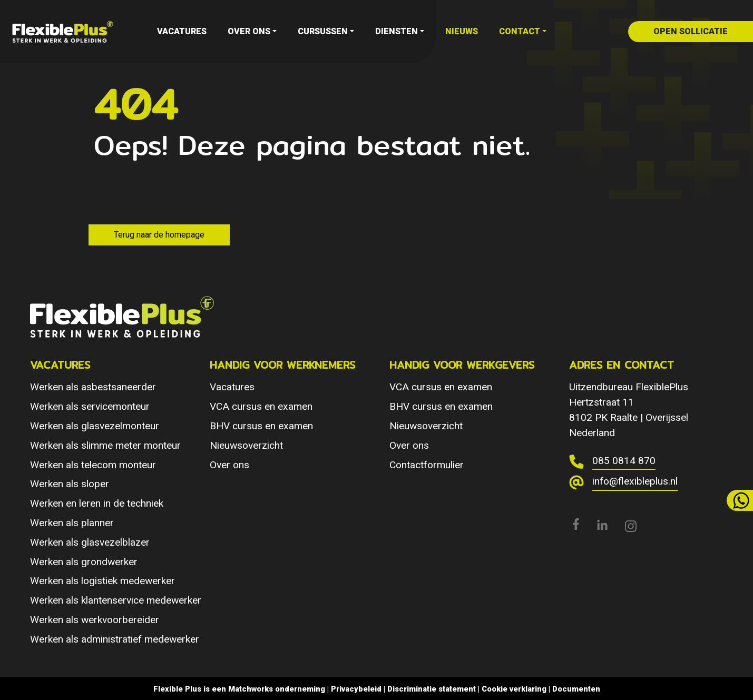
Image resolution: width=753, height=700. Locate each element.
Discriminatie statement (432, 689)
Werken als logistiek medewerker (102, 581)
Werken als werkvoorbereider (95, 620)
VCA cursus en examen (261, 406)
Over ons (249, 31)
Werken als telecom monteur (93, 465)
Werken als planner (72, 523)
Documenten (576, 689)
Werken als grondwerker (84, 562)
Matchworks (251, 689)
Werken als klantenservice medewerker (116, 600)
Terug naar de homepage (159, 235)
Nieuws (462, 31)
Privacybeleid (356, 689)
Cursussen (323, 31)
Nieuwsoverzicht (246, 445)
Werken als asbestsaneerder (93, 387)
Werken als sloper (70, 484)
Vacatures (182, 31)
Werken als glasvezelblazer (90, 542)
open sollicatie (691, 31)
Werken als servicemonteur (90, 406)
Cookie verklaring (514, 689)
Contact (520, 31)
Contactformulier (427, 465)
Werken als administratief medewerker (115, 639)
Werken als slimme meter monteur (105, 445)
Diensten (397, 31)
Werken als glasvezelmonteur (95, 426)
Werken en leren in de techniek (97, 503)
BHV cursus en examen (261, 426)
